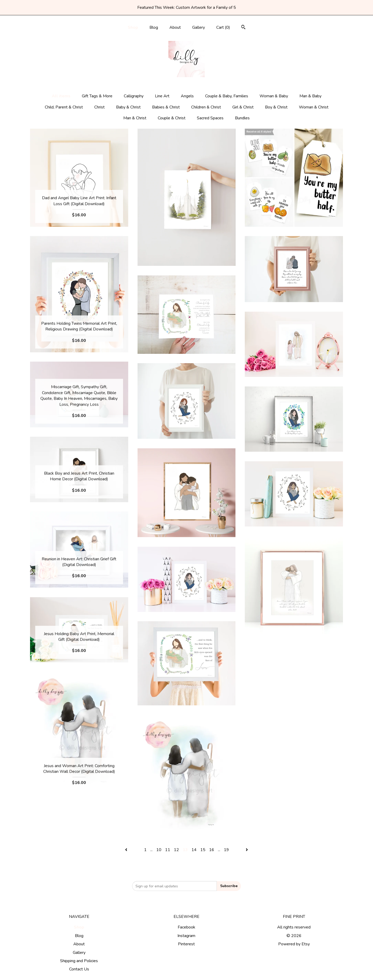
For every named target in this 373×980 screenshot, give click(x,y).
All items (61, 96)
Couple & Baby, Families (227, 96)
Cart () (223, 27)
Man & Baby (310, 96)
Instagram (186, 936)
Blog (154, 27)
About (175, 27)
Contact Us (79, 969)
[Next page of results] (247, 850)
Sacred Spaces (210, 118)
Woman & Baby (274, 96)
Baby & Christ (128, 107)
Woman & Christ (314, 107)
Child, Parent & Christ (64, 107)
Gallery (199, 27)
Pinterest (186, 944)
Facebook (187, 927)
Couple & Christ (172, 118)
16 (212, 850)
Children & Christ (206, 107)
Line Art (162, 96)
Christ (99, 107)
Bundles (242, 118)
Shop (133, 27)
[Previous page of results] (127, 850)
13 (185, 850)
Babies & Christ (166, 107)
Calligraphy (134, 96)
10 (159, 850)
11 (168, 850)
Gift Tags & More (97, 96)
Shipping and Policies (79, 961)
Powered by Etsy (294, 944)
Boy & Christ (276, 107)
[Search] (243, 28)
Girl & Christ (243, 107)
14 (194, 850)
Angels (187, 96)
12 (176, 850)
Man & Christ (135, 118)
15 (203, 850)
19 (226, 850)
